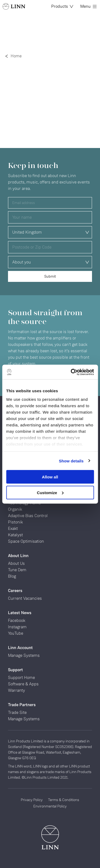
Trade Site (17, 712)
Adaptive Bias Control (28, 516)
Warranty (17, 690)
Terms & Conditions (64, 800)
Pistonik (15, 522)
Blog (12, 576)
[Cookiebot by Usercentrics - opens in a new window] (71, 372)
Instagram (17, 627)
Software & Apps (23, 684)
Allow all (50, 477)
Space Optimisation (26, 541)
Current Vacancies (25, 598)
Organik (15, 509)
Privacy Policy (32, 800)
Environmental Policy (50, 806)
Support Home (21, 677)
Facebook (17, 620)
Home (16, 56)
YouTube (16, 633)
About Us (16, 563)
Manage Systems (24, 655)
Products (62, 6)
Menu (88, 6)
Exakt (13, 528)
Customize (50, 492)
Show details (71, 461)
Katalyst (15, 535)
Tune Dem (17, 570)
